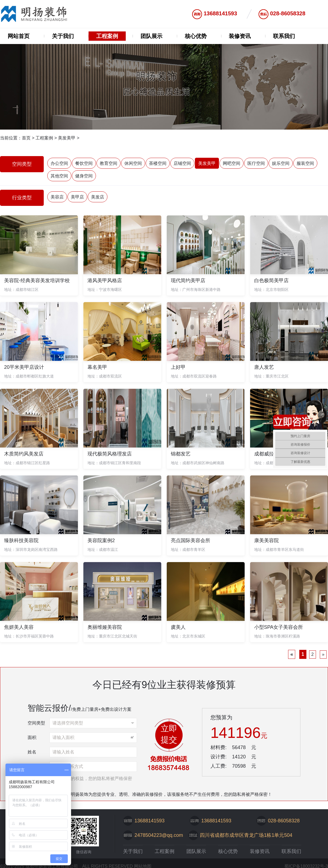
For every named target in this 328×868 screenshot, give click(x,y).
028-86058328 (288, 13)
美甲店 (77, 197)
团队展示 (151, 36)
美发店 (98, 197)
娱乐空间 (281, 163)
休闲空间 (133, 163)
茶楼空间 (158, 163)
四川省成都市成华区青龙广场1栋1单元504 (246, 835)
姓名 (32, 752)
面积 (32, 737)
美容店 (57, 197)
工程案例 (107, 36)
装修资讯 (240, 36)
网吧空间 (232, 163)
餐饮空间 (84, 163)
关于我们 (63, 36)
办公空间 (59, 163)
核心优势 (196, 36)
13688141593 (220, 13)
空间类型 (36, 723)
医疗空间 (256, 163)
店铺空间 (182, 163)
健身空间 (84, 176)
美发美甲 (67, 138)
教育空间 (109, 163)
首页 (26, 138)
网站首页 (19, 36)
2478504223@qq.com (159, 835)
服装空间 (305, 163)
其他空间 (59, 176)
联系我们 (284, 36)
